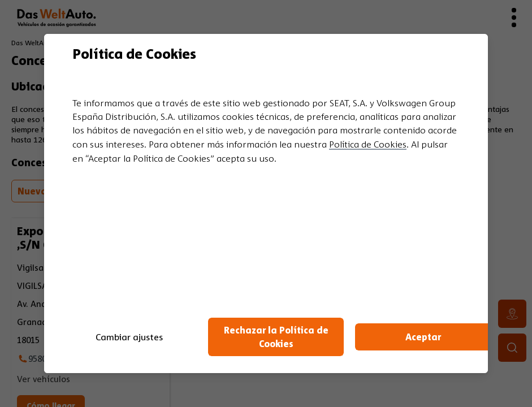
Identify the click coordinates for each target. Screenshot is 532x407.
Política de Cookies (368, 144)
